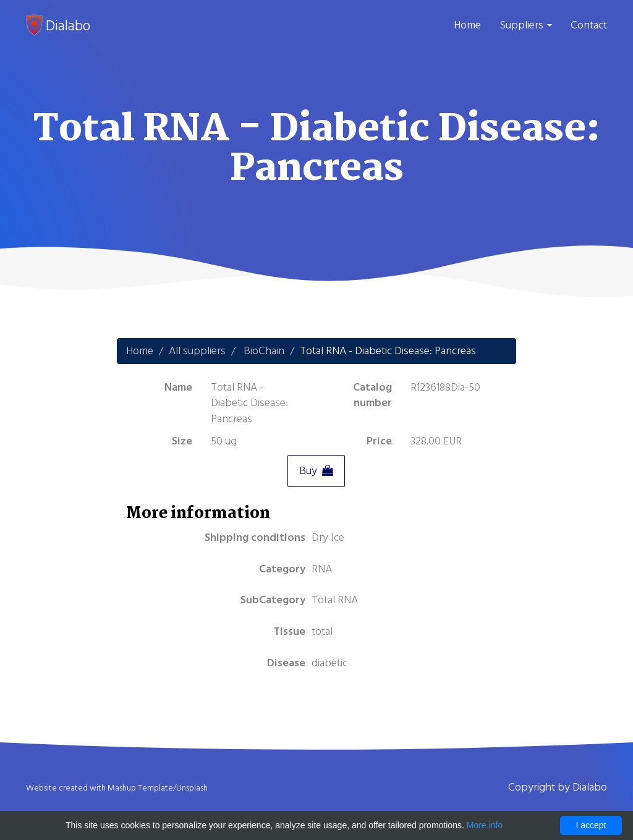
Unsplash (192, 788)
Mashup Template (140, 788)
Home (467, 25)
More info (485, 825)
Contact (589, 25)
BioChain (264, 351)
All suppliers (197, 351)
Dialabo (58, 25)
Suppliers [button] (526, 25)
